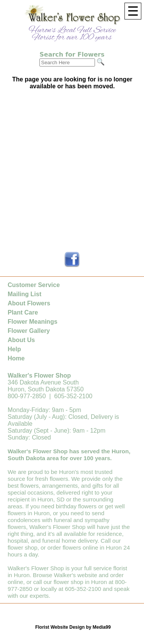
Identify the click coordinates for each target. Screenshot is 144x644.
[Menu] (133, 11)
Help (14, 349)
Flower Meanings (33, 322)
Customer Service (34, 285)
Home (16, 358)
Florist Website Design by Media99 (73, 627)
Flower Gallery (29, 331)
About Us (21, 340)
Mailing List (25, 294)
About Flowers (29, 303)
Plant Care (23, 312)
